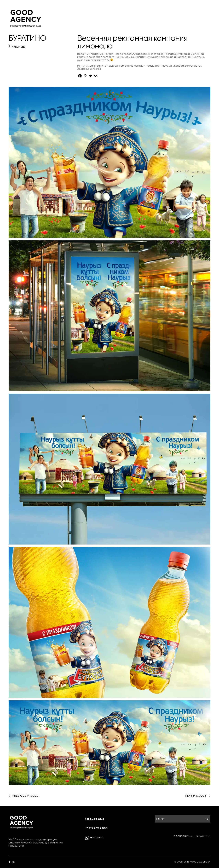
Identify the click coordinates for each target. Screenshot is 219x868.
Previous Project (24, 796)
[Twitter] (91, 76)
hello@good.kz (95, 819)
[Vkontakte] (96, 76)
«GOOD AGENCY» (200, 862)
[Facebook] (80, 76)
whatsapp (94, 837)
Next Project (198, 796)
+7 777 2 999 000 (96, 828)
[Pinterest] (85, 76)
